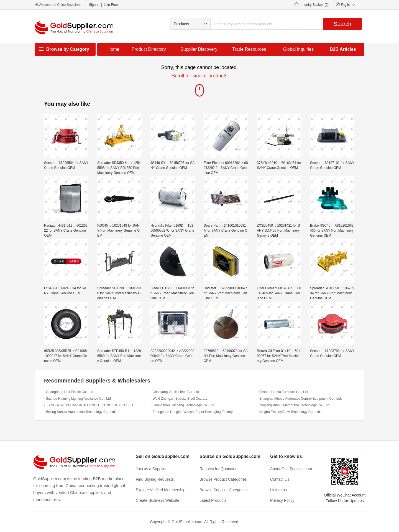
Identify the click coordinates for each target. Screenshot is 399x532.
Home (113, 49)
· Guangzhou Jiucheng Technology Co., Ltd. (183, 405)
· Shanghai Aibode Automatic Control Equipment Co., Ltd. (300, 399)
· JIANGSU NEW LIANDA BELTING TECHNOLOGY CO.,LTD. (90, 405)
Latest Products (213, 500)
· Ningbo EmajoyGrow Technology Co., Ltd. (289, 412)
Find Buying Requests (155, 479)
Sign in (94, 5)
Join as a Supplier (151, 469)
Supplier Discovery (199, 49)
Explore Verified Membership (161, 490)
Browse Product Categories (223, 479)
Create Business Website (158, 500)
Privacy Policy (282, 500)
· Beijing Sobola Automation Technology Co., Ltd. (80, 412)
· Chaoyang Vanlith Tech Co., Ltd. (175, 392)
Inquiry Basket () (315, 5)
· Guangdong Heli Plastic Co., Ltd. (69, 392)
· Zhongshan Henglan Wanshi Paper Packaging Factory (192, 412)
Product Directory (149, 49)
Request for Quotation (218, 469)
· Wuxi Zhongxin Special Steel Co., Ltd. (180, 399)
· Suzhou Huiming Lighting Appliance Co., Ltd (77, 399)
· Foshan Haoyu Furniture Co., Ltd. (283, 392)
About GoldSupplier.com (291, 469)
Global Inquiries (298, 49)
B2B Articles (343, 49)
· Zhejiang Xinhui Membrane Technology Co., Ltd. (294, 405)
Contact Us (280, 479)
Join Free (111, 5)
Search (342, 24)
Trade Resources (249, 49)
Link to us (278, 490)
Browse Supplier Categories (224, 490)
